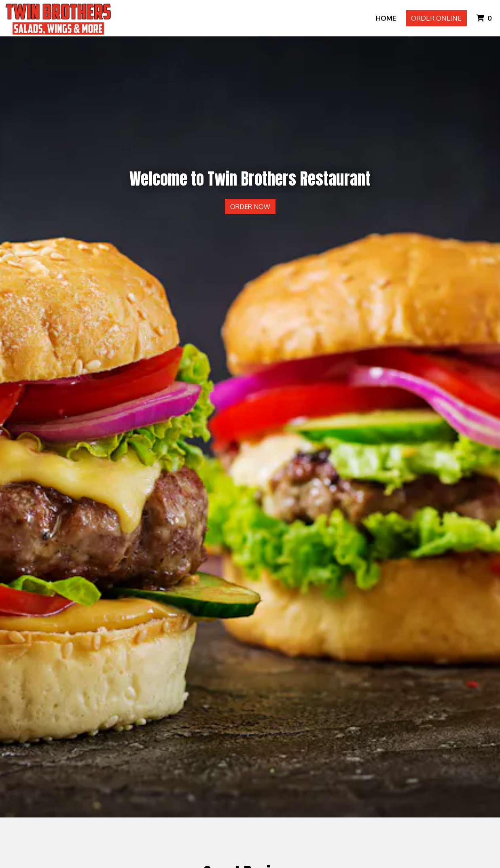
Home (386, 18)
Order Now (250, 207)
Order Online (436, 18)
